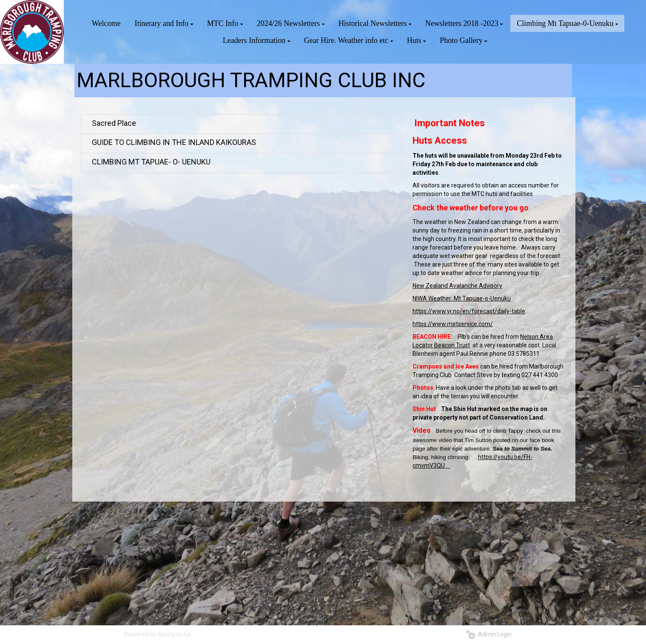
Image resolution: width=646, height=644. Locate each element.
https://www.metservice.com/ (453, 324)
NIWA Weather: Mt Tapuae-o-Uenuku (462, 298)
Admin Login (489, 634)
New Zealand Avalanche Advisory (457, 286)
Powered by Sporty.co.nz (157, 634)
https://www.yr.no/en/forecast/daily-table (469, 311)
